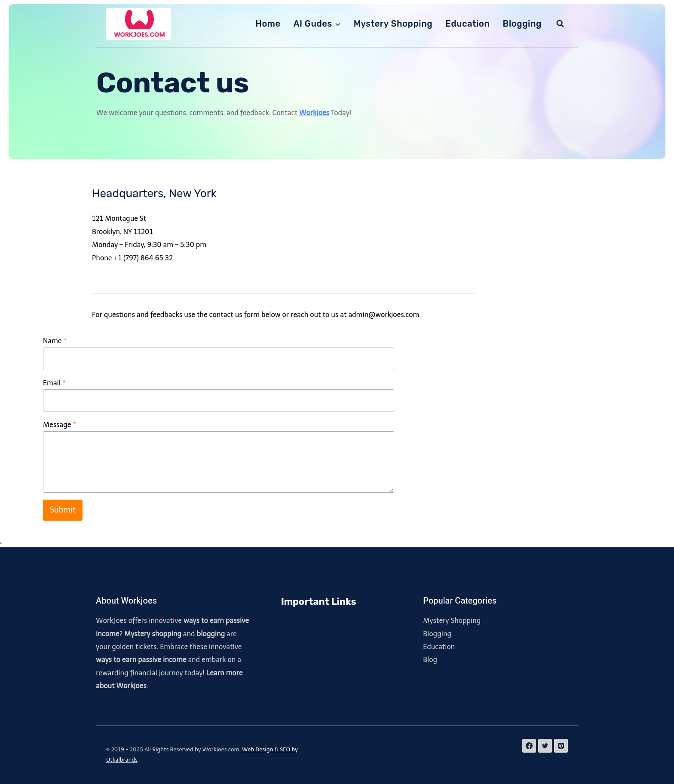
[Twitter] (545, 746)
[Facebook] (529, 746)
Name (55, 341)
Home (268, 24)
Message (60, 425)
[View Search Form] (560, 24)
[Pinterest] (561, 746)
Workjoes (314, 113)
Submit (63, 510)
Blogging (522, 24)
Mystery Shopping (393, 24)
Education (467, 24)
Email (54, 383)
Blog (430, 660)
